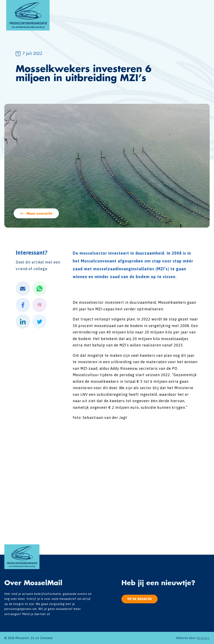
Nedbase (203, 638)
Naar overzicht (39, 213)
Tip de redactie (140, 599)
